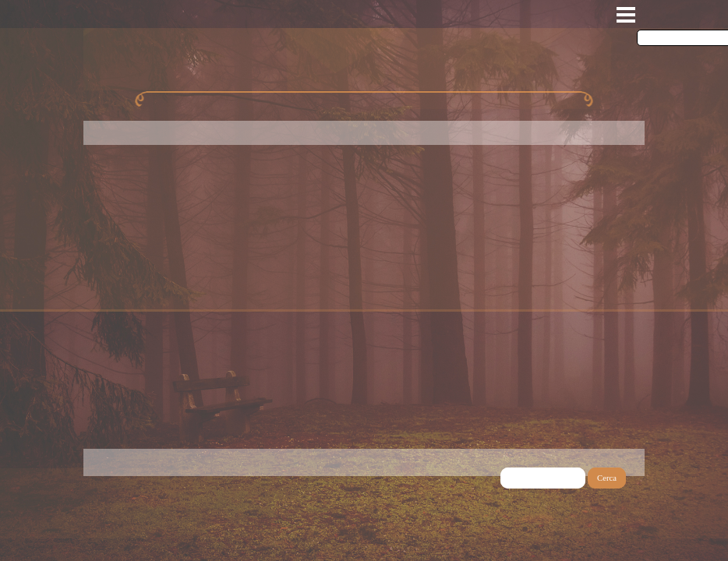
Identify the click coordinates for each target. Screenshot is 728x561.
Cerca (607, 478)
